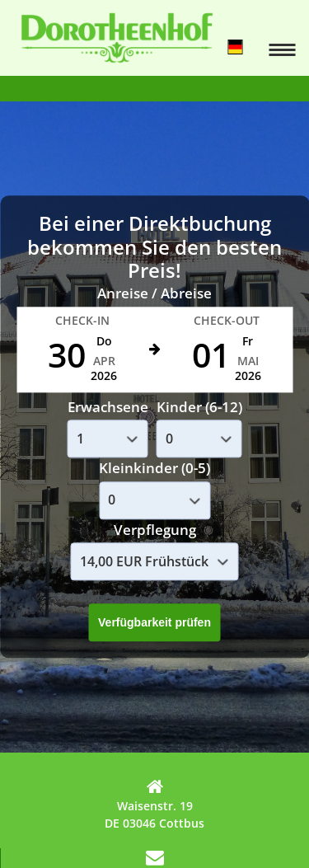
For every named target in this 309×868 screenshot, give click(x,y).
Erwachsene (108, 407)
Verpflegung (155, 530)
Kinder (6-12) (199, 407)
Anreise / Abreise (154, 294)
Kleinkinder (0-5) (154, 469)
